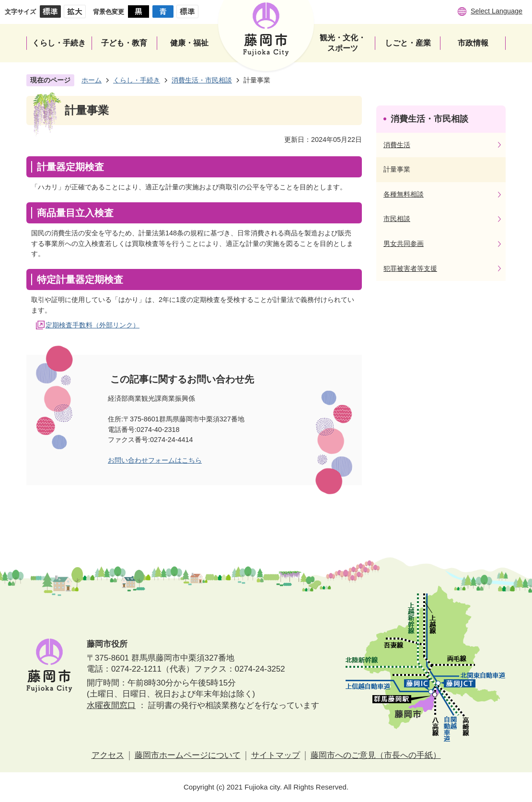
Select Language (497, 11)
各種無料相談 (404, 194)
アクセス (108, 755)
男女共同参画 (404, 244)
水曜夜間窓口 (111, 705)
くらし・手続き (137, 80)
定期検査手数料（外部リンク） (93, 325)
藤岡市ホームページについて (188, 755)
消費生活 (397, 145)
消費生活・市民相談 (202, 80)
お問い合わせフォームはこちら (155, 460)
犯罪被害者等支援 (410, 268)
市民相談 (397, 219)
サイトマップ (276, 755)
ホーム (92, 80)
